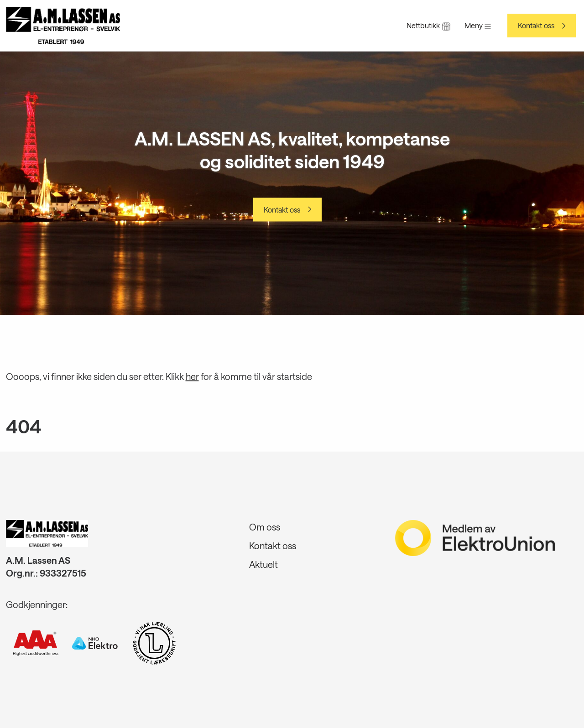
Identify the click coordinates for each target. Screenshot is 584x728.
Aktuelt (263, 564)
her (192, 376)
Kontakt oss (536, 26)
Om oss (265, 527)
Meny (478, 25)
